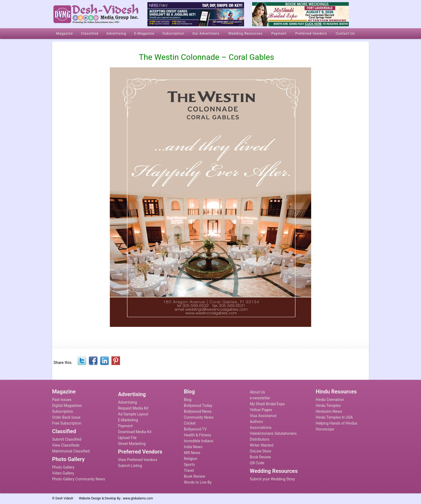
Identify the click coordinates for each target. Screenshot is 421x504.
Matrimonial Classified (71, 451)
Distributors (260, 439)
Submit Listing (130, 466)
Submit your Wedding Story (272, 479)
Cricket (190, 423)
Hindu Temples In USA (334, 417)
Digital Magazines (67, 406)
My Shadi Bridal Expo (267, 404)
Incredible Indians (199, 441)
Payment (125, 426)
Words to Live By (198, 482)
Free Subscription (67, 423)
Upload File (127, 438)
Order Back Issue (66, 417)
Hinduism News (329, 411)
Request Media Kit (133, 408)
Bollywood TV (195, 429)
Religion (191, 459)
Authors (256, 422)
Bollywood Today (198, 406)
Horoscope (325, 429)
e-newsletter (260, 398)
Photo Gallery (63, 467)
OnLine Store (260, 451)
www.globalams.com (138, 498)
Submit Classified (67, 439)
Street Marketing (132, 444)
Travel (189, 470)
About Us (257, 392)
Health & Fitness (198, 435)
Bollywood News (198, 411)
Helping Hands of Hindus (337, 423)
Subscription (63, 411)
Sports (189, 465)
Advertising (127, 402)
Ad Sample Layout (133, 414)
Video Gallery (63, 473)
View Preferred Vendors (138, 460)
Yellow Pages (261, 410)
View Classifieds (66, 445)
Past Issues (62, 400)
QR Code (257, 463)
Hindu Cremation (330, 400)
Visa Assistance (263, 416)
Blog (188, 400)
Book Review (195, 476)
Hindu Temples (328, 406)
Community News (199, 417)
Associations (261, 428)
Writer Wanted (262, 445)
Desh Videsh (64, 498)
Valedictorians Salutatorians (273, 433)
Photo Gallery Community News (79, 479)
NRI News (192, 453)
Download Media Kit (135, 432)
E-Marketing (128, 420)
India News (193, 447)
